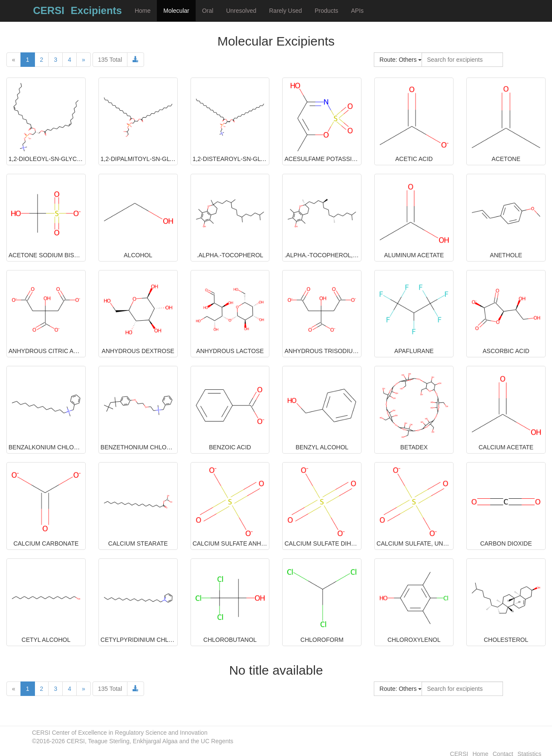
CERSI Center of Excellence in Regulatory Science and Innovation (120, 733)
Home (143, 11)
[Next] (84, 60)
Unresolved (241, 11)
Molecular (176, 11)
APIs (358, 11)
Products (326, 11)
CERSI (49, 10)
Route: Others (400, 60)
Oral (208, 11)
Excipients (96, 10)
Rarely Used (285, 11)
